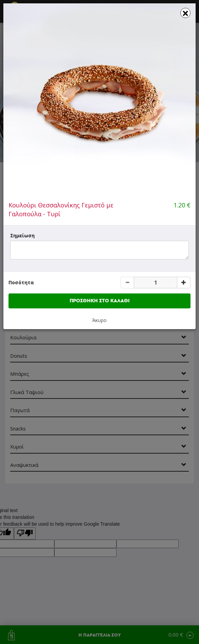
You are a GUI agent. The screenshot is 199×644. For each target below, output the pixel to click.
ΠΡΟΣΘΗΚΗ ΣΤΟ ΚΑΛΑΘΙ (100, 301)
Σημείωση (22, 235)
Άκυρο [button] (99, 320)
